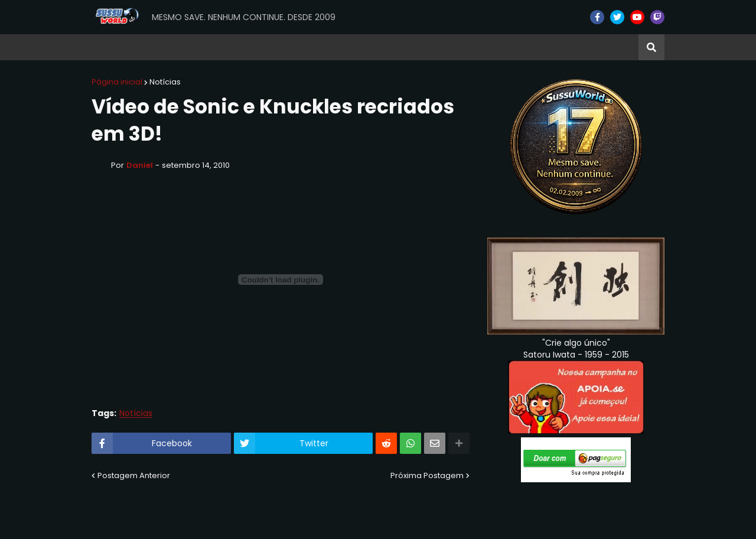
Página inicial (117, 82)
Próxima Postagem (427, 475)
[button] (651, 47)
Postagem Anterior (134, 475)
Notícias (165, 82)
